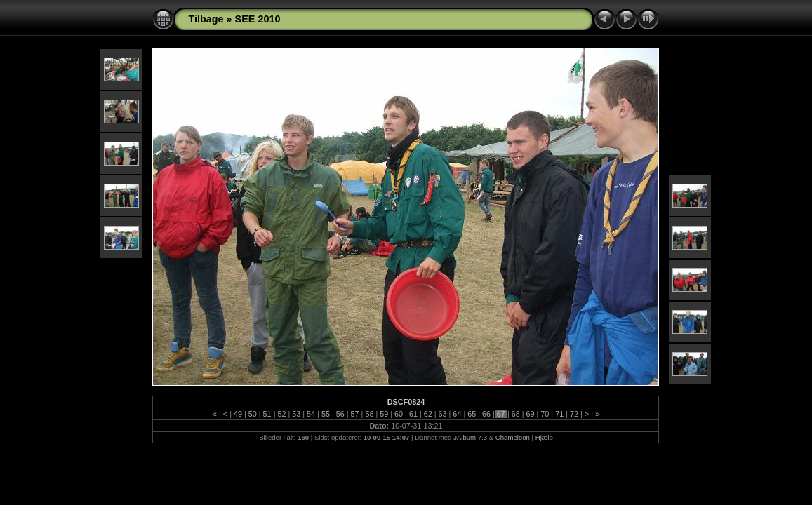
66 (486, 414)
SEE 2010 (258, 19)
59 (384, 414)
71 (559, 414)
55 (326, 414)
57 (355, 414)
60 (399, 414)
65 (472, 414)
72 (574, 414)
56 (340, 414)
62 (428, 414)
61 (413, 414)
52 (281, 414)
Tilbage (206, 19)
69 (531, 414)
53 (296, 414)
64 (457, 414)
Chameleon (513, 437)
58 (369, 414)
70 (545, 414)
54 (311, 414)
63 (443, 414)
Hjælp (544, 437)
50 (253, 414)
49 (238, 414)
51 (267, 414)
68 (516, 414)
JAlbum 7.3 (470, 437)
